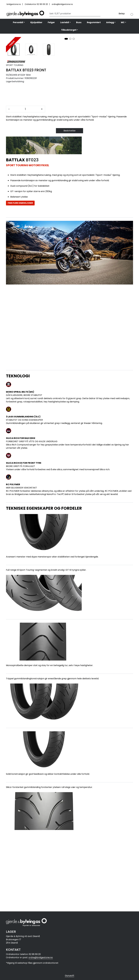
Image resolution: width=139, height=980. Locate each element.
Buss (79, 22)
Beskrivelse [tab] (69, 205)
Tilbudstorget (69, 30)
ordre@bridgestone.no (62, 4)
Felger (51, 22)
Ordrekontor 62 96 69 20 (37, 4)
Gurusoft (70, 976)
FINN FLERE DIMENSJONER (20, 278)
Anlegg (110, 22)
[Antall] (25, 184)
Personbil (18, 22)
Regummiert (94, 22)
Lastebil (65, 22)
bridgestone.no (14, 4)
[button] (66, 114)
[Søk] (74, 14)
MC (123, 22)
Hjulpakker (36, 22)
